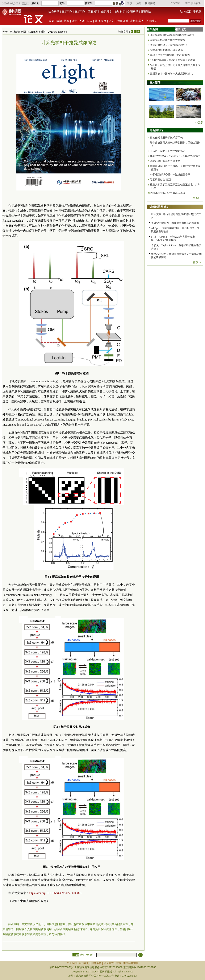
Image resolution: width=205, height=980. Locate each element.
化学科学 (80, 11)
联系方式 (109, 963)
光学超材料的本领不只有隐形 (166, 50)
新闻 (59, 21)
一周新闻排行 (155, 130)
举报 (118, 963)
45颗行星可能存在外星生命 (165, 161)
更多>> (197, 198)
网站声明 (84, 963)
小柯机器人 (137, 21)
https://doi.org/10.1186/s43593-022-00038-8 (55, 893)
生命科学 (54, 11)
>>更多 (199, 122)
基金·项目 (101, 21)
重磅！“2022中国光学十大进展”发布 (170, 55)
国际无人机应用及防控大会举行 (168, 40)
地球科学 (120, 11)
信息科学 (106, 11)
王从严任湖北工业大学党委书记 (168, 151)
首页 (51, 21)
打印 (76, 955)
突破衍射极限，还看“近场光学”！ (169, 45)
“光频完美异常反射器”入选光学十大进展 (173, 60)
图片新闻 (155, 83)
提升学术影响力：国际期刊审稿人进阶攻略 (175, 223)
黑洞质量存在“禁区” (161, 180)
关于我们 (72, 963)
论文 (111, 21)
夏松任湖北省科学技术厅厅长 (166, 138)
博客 (67, 21)
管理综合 (146, 11)
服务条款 (96, 963)
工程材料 (93, 11)
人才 (82, 21)
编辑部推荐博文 (159, 207)
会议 (90, 21)
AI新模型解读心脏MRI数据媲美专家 (170, 175)
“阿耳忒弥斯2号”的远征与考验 (168, 193)
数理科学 (133, 11)
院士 (74, 21)
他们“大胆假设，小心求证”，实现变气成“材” (175, 156)
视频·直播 (122, 21)
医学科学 (67, 11)
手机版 (197, 11)
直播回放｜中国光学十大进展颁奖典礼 (171, 74)
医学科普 (151, 21)
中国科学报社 (131, 963)
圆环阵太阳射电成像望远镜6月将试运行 (172, 35)
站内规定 (185, 11)
